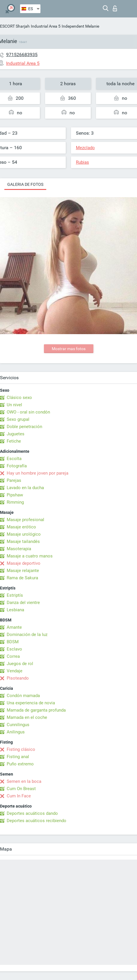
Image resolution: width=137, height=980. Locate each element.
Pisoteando (18, 678)
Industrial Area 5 (46, 26)
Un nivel (14, 405)
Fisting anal (18, 757)
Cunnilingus (18, 725)
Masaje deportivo (24, 563)
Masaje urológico (24, 534)
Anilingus (16, 732)
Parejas (14, 480)
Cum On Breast (21, 789)
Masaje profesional (25, 520)
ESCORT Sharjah (15, 26)
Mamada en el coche (27, 717)
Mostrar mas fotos (69, 349)
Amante (14, 627)
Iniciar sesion (115, 8)
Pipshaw (15, 495)
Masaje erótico (21, 527)
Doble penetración (24, 427)
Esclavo (14, 649)
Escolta (14, 459)
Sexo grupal (18, 419)
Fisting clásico (21, 749)
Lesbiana (15, 610)
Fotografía (17, 466)
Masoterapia (19, 549)
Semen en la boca (24, 781)
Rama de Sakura (22, 578)
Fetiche (14, 441)
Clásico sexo (19, 398)
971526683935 (22, 55)
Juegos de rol (20, 664)
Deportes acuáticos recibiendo (37, 821)
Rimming (15, 502)
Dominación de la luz (27, 635)
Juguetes (16, 434)
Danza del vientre (23, 603)
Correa (13, 656)
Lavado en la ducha (25, 488)
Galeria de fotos (25, 184)
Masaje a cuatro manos (30, 556)
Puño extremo (20, 764)
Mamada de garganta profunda (36, 710)
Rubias (82, 162)
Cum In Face (19, 796)
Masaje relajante (23, 571)
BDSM (13, 642)
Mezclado (85, 148)
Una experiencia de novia (31, 703)
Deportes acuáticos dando (32, 813)
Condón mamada (23, 696)
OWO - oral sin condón (28, 412)
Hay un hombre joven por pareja (38, 473)
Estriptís (15, 595)
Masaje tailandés (23, 541)
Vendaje (15, 671)
